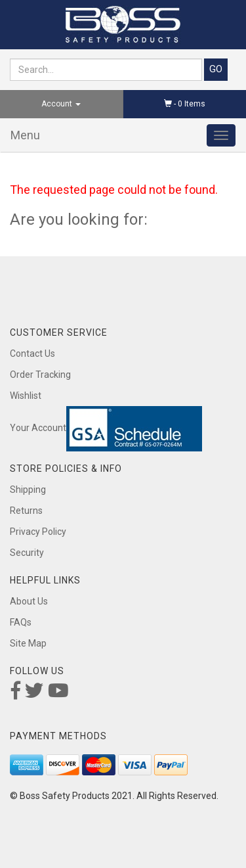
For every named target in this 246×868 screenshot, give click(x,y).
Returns (26, 511)
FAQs (21, 622)
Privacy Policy (38, 532)
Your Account (38, 428)
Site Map (28, 643)
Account (61, 104)
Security (27, 553)
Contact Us (32, 354)
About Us (29, 601)
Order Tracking (40, 375)
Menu (25, 135)
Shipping (28, 490)
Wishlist (26, 396)
